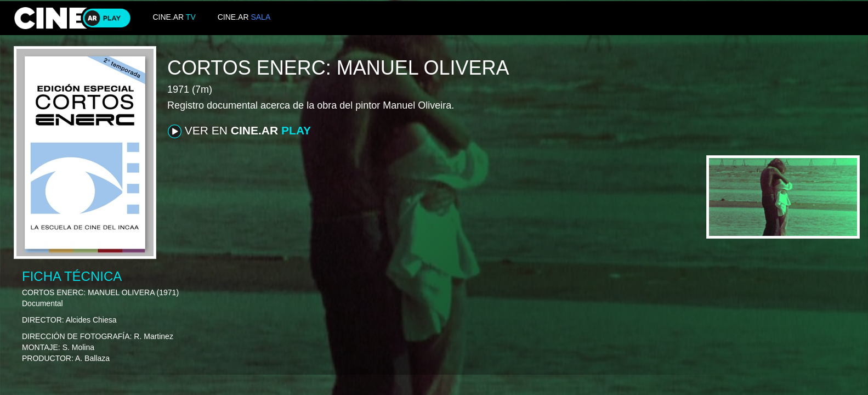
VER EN (239, 131)
